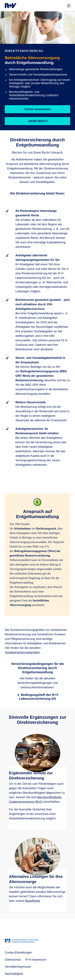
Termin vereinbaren (37, 109)
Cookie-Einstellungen (18, 953)
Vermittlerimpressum (18, 967)
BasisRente (33, 901)
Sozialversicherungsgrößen (22, 652)
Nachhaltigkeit (14, 974)
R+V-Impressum (36, 960)
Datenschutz (13, 960)
